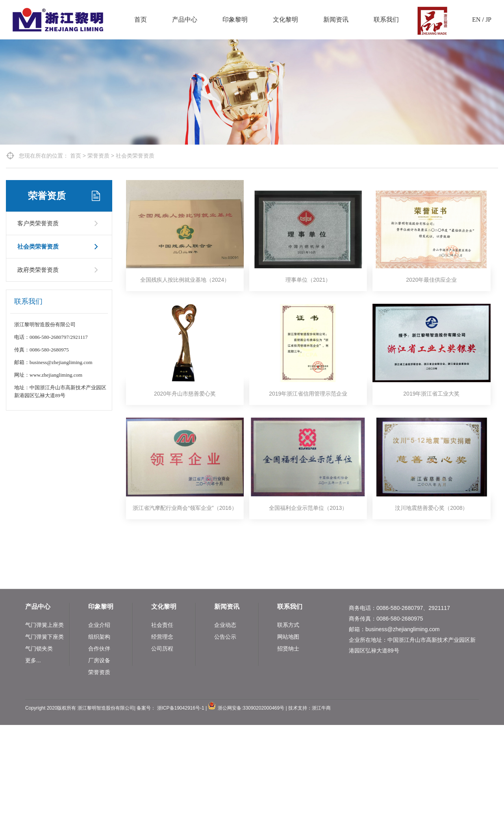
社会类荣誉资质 (135, 156)
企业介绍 (99, 625)
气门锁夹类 (39, 649)
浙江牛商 (321, 708)
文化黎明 (285, 20)
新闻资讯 (336, 20)
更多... (33, 660)
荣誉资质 (98, 156)
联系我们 (386, 20)
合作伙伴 (99, 649)
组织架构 (99, 637)
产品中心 (185, 20)
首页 (141, 20)
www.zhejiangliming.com (56, 375)
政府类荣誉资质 (38, 270)
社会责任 (162, 625)
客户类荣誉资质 (38, 223)
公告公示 (225, 637)
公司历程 (162, 649)
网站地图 (288, 637)
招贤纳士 (288, 649)
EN (476, 20)
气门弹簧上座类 (44, 625)
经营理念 (162, 637)
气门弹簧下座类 (44, 637)
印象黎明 (235, 20)
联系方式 (288, 625)
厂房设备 (99, 660)
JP (488, 20)
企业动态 (225, 625)
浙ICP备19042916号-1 (181, 708)
